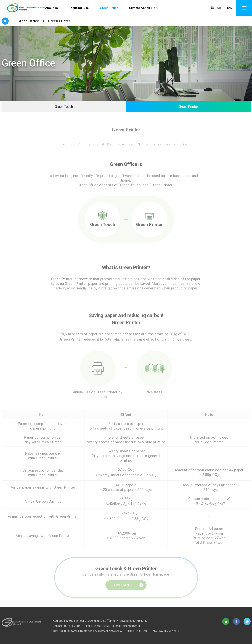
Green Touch (64, 107)
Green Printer (59, 21)
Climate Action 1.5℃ (144, 8)
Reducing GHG (79, 8)
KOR (218, 8)
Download (121, 593)
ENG (230, 8)
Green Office (109, 8)
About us (51, 8)
